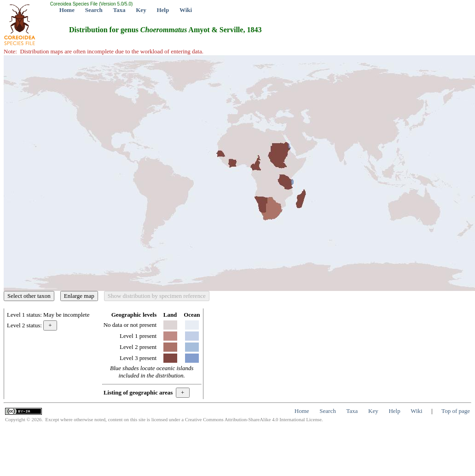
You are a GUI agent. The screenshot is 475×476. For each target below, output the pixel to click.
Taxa (119, 10)
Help (163, 10)
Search (94, 10)
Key (141, 10)
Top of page (456, 411)
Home (67, 10)
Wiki (186, 10)
